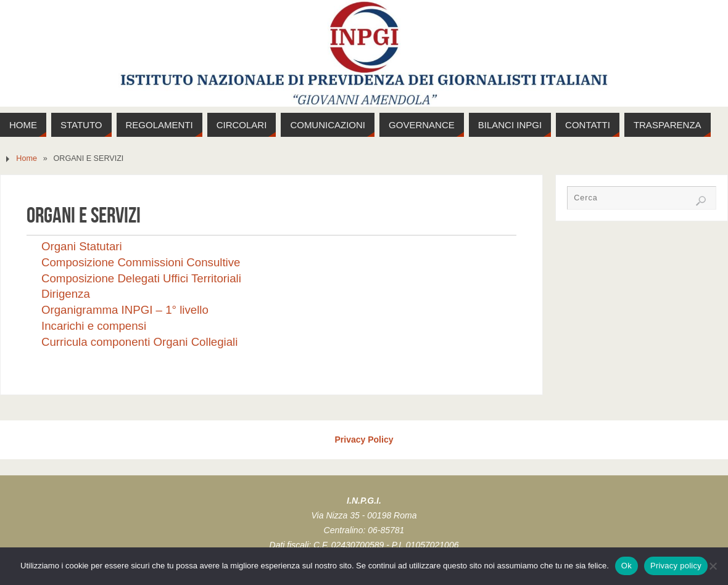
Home (27, 158)
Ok (627, 566)
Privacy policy (676, 566)
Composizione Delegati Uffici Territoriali (141, 278)
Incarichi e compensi (94, 326)
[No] (713, 566)
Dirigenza (66, 294)
